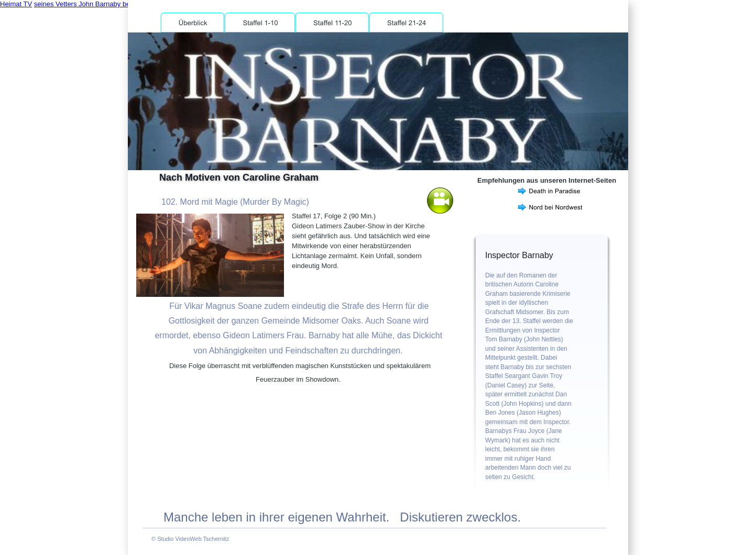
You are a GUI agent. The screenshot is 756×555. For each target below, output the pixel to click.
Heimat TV (16, 4)
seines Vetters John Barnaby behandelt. (95, 4)
